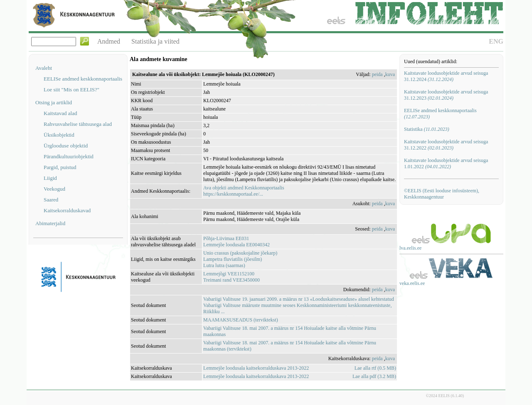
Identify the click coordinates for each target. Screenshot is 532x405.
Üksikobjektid (59, 135)
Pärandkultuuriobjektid (69, 156)
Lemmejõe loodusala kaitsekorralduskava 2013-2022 (256, 368)
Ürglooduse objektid (66, 146)
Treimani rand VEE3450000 (232, 280)
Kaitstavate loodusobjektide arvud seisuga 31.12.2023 (446, 95)
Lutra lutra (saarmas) (224, 265)
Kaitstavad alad (60, 113)
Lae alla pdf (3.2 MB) (374, 376)
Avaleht (44, 68)
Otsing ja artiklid (54, 102)
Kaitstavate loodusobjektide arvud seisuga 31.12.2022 (446, 145)
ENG (496, 41)
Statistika (427, 129)
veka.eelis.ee (412, 283)
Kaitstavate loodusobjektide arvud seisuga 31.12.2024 (446, 76)
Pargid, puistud (60, 167)
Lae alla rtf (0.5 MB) (375, 368)
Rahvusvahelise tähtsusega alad (78, 124)
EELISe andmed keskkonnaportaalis (83, 79)
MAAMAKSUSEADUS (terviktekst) (241, 320)
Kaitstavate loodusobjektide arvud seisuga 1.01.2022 (446, 163)
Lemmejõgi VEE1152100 (229, 274)
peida (377, 74)
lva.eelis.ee (410, 248)
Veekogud (54, 189)
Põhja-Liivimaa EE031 (226, 238)
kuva (390, 74)
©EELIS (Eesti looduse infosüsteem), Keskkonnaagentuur (442, 194)
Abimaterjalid (50, 223)
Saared (51, 200)
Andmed (109, 41)
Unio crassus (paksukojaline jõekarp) (240, 253)
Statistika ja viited (155, 41)
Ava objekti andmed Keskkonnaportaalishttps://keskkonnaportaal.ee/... (244, 191)
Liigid (50, 178)
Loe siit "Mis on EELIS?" (71, 90)
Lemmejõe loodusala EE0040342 (236, 245)
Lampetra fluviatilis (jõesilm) (233, 259)
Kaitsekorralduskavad (67, 210)
